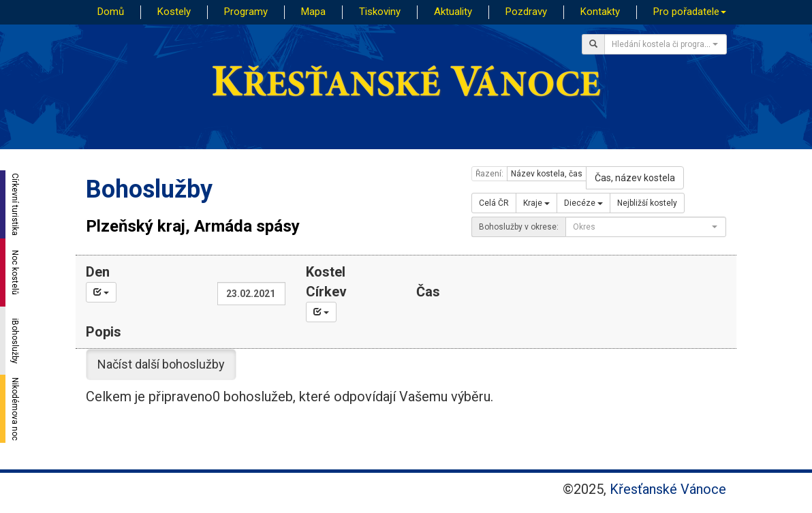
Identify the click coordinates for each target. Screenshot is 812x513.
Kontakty (600, 12)
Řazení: (489, 174)
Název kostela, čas (547, 174)
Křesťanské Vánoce (668, 489)
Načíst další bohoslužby (161, 364)
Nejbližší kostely (647, 203)
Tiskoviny (380, 12)
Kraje (536, 203)
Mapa (313, 12)
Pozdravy (526, 12)
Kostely (174, 12)
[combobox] (666, 44)
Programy (246, 12)
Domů (111, 12)
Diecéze (583, 203)
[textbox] (661, 44)
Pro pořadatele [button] (690, 12)
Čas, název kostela (635, 178)
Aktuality (453, 12)
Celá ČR (494, 203)
